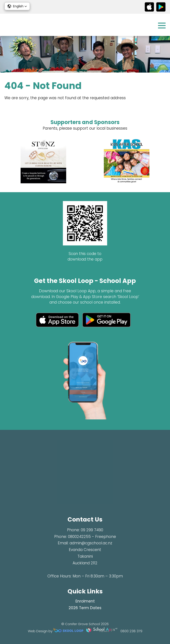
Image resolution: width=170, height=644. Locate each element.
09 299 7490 (92, 530)
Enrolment (85, 601)
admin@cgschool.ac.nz (91, 543)
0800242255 (79, 537)
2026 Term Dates (85, 608)
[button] (17, 6)
